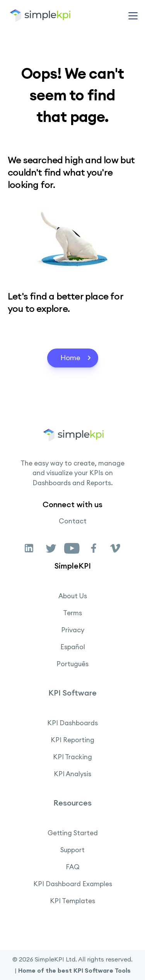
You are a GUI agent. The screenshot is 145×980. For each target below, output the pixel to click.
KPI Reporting (72, 740)
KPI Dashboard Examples (73, 884)
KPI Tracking (72, 757)
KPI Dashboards (72, 723)
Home (76, 358)
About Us (73, 596)
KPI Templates (72, 901)
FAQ (73, 867)
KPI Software (72, 693)
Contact (73, 521)
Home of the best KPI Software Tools (74, 970)
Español (73, 647)
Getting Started (73, 833)
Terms (72, 613)
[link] (29, 548)
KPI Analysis (72, 774)
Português (72, 664)
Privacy (73, 630)
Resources (72, 803)
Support (72, 850)
